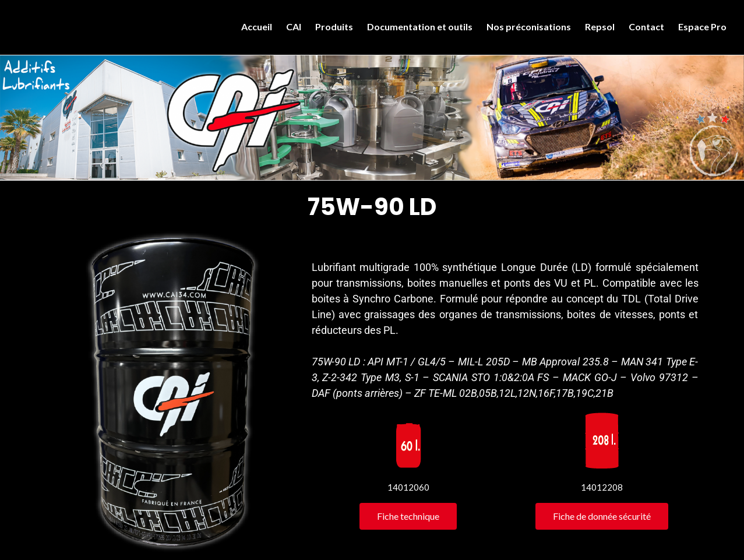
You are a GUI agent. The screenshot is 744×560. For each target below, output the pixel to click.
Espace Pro (702, 27)
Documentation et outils (420, 27)
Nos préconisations (529, 27)
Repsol (600, 27)
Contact (646, 27)
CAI (294, 27)
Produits (334, 27)
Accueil (257, 27)
